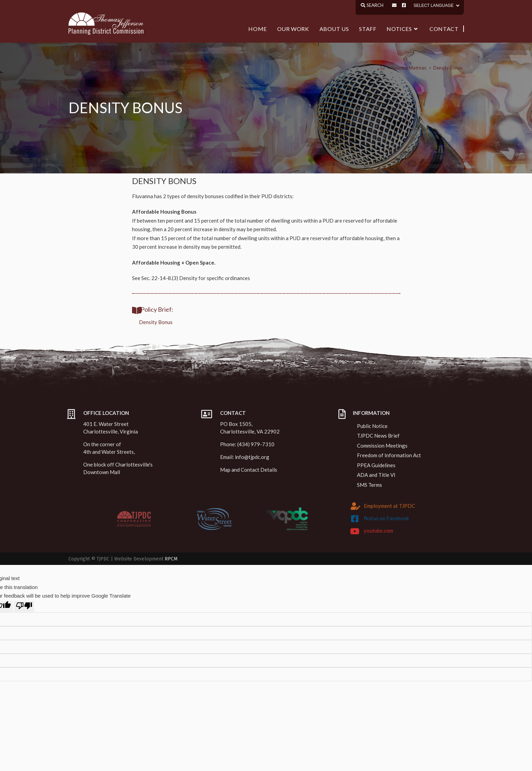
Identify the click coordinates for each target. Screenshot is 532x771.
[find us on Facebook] (355, 519)
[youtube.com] (355, 531)
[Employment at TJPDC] (356, 506)
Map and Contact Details (249, 470)
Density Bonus (448, 68)
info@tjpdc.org (252, 457)
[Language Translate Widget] (436, 6)
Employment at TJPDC (389, 506)
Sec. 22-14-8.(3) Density (169, 278)
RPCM (171, 559)
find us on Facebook (386, 518)
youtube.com (378, 531)
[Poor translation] (24, 607)
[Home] (383, 68)
